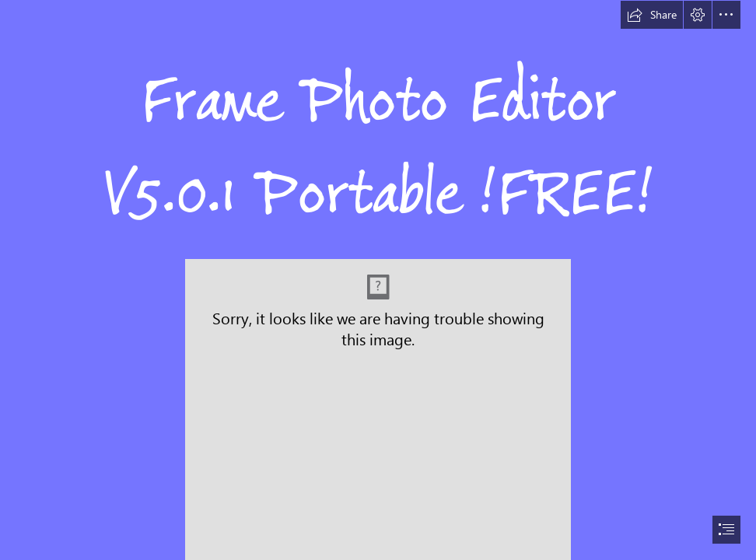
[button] (652, 15)
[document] (378, 280)
